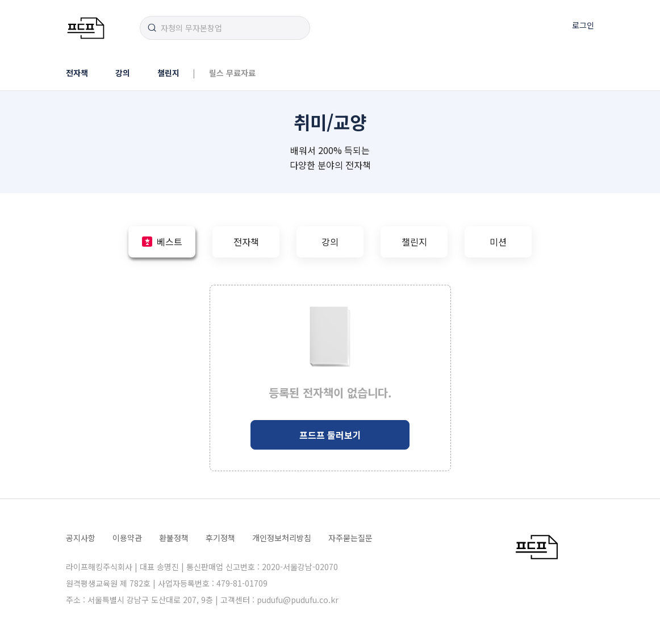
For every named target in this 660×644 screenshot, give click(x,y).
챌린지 (168, 73)
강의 (123, 73)
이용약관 (127, 538)
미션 (498, 242)
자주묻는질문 (350, 538)
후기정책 (220, 538)
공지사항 (81, 538)
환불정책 (174, 538)
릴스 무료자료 (232, 73)
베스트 (170, 242)
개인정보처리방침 (282, 538)
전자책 (77, 73)
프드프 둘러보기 (330, 435)
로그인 (583, 25)
